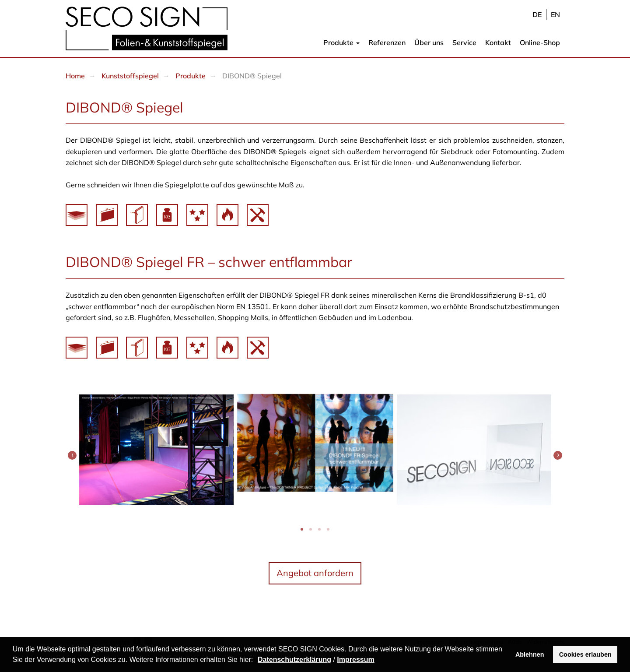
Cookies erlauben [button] (585, 654)
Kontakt (498, 42)
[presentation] (72, 455)
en (555, 14)
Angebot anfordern (315, 573)
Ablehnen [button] (530, 654)
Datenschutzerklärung (294, 660)
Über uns (429, 42)
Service (464, 42)
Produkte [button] (341, 42)
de (537, 14)
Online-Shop (540, 42)
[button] (256, 661)
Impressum (355, 660)
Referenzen (387, 42)
